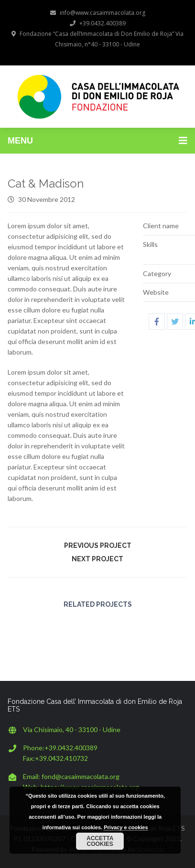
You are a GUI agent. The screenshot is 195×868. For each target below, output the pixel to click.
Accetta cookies (100, 841)
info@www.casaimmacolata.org (98, 13)
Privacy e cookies (126, 827)
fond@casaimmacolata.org (81, 776)
